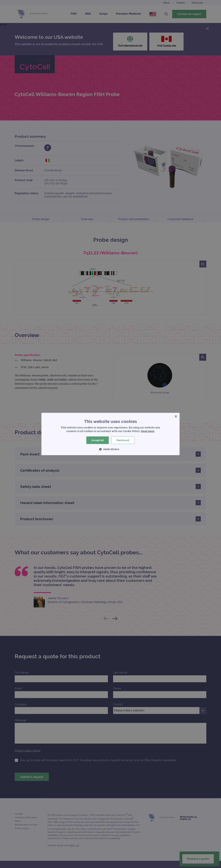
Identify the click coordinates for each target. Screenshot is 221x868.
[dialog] (110, 434)
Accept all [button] (98, 440)
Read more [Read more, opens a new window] (148, 431)
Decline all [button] (123, 440)
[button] (110, 449)
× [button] (176, 416)
